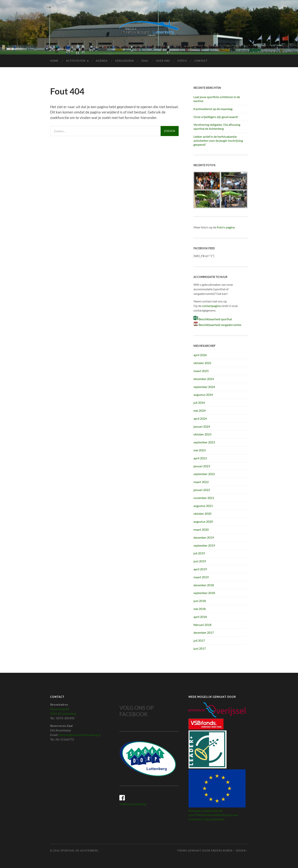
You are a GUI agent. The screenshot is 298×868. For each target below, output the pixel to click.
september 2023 (204, 442)
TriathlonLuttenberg (133, 804)
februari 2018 (202, 625)
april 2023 (200, 458)
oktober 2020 (202, 513)
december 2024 (204, 379)
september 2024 (204, 387)
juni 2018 (200, 601)
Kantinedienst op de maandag (213, 109)
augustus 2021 (203, 506)
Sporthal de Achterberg (80, 851)
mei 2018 (200, 609)
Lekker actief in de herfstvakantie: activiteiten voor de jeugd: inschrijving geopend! (218, 140)
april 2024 (200, 418)
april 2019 (200, 569)
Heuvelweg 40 (59, 709)
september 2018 (204, 593)
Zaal (145, 61)
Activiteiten (76, 61)
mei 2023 (200, 450)
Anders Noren (222, 851)
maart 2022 (201, 482)
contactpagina (211, 306)
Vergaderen (124, 61)
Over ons (163, 61)
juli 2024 (199, 403)
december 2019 (204, 537)
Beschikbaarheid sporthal (215, 319)
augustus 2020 (203, 521)
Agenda (102, 61)
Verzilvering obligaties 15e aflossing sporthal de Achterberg (217, 127)
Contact (201, 61)
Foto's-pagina (226, 227)
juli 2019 (199, 553)
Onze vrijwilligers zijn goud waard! (216, 117)
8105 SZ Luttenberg (63, 713)
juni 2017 (200, 648)
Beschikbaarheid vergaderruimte (220, 325)
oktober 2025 (202, 363)
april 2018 (200, 617)
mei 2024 (200, 410)
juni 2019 (200, 561)
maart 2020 (201, 529)
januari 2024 (202, 426)
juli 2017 (199, 640)
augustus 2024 (203, 395)
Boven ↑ (242, 851)
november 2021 (204, 498)
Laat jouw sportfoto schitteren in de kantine (217, 99)
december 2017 (204, 632)
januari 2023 (202, 466)
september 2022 (204, 474)
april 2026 (200, 355)
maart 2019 (201, 577)
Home (54, 61)
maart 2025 (201, 371)
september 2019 (204, 545)
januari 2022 (202, 490)
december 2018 (204, 585)
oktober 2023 (202, 434)
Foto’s (182, 61)
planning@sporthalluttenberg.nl (80, 735)
